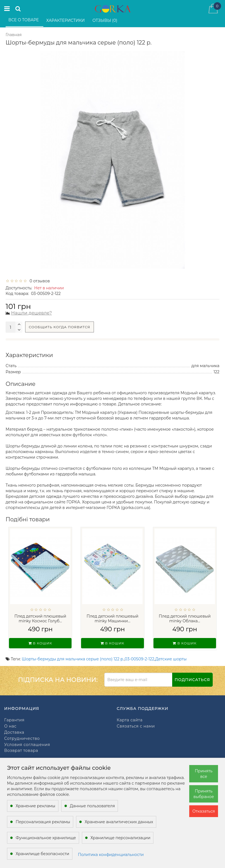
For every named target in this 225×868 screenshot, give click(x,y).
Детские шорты (171, 659)
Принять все (204, 774)
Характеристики (66, 20)
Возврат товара (21, 751)
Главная (14, 35)
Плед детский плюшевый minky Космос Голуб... (40, 619)
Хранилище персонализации (120, 838)
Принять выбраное (204, 794)
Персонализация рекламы (43, 822)
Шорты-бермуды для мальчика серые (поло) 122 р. (73, 659)
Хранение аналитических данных (119, 822)
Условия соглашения (27, 745)
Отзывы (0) (105, 20)
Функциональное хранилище (46, 838)
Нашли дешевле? (32, 313)
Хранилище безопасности (42, 854)
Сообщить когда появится (60, 327)
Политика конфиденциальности (111, 855)
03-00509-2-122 (139, 659)
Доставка (14, 732)
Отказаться (204, 811)
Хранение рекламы (35, 806)
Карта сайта (130, 720)
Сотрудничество (22, 739)
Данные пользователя (93, 806)
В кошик (40, 643)
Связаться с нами (136, 726)
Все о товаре (24, 20)
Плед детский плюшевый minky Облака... (185, 619)
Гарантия (14, 720)
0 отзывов (39, 281)
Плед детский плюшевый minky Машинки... (113, 619)
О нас (10, 726)
